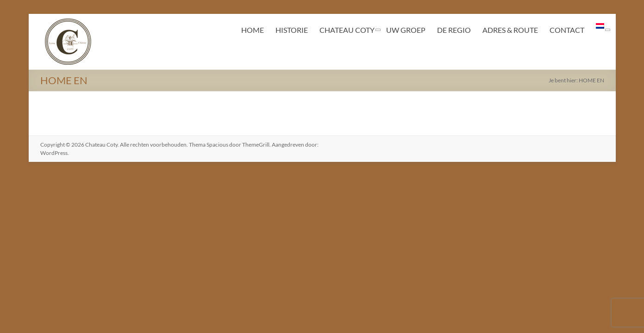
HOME (253, 30)
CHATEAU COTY (347, 30)
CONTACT (567, 30)
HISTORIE (292, 30)
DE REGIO (454, 30)
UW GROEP (406, 30)
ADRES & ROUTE (510, 30)
